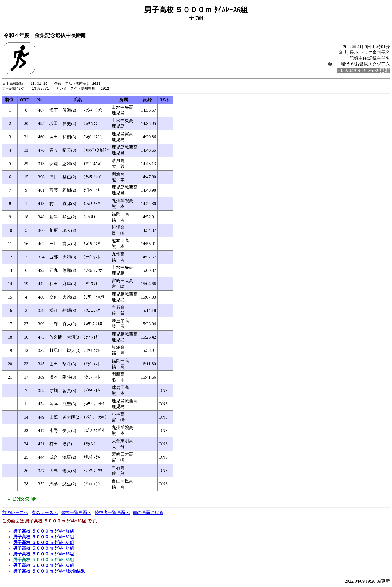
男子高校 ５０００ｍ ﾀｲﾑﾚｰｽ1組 (44, 532)
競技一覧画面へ (76, 513)
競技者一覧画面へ (112, 513)
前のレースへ (15, 513)
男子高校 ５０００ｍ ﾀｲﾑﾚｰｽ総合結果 (49, 572)
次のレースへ (45, 513)
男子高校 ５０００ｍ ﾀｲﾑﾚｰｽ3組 (44, 543)
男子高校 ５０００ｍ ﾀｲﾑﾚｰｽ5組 (44, 554)
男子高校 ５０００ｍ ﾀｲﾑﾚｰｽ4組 (44, 549)
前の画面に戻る (148, 513)
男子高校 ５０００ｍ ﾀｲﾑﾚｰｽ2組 (44, 537)
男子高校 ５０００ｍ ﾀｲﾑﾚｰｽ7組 (44, 566)
